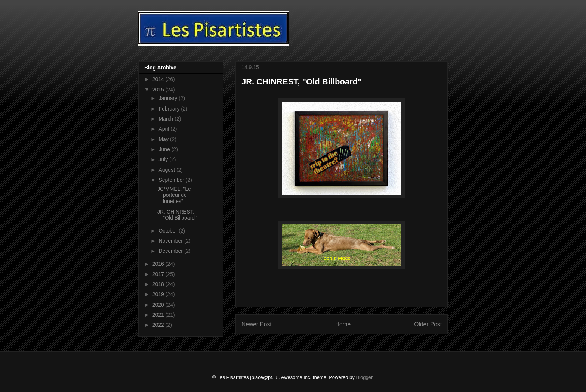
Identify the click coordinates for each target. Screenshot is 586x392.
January (169, 98)
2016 (159, 264)
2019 (159, 294)
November (171, 241)
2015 (159, 90)
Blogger (364, 377)
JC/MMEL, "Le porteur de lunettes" (174, 195)
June (165, 149)
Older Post (428, 324)
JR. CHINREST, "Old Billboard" (177, 215)
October (169, 231)
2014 (159, 79)
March (166, 119)
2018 (159, 284)
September (172, 180)
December (171, 251)
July (164, 159)
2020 (159, 305)
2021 (159, 315)
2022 (159, 325)
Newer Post (257, 324)
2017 (159, 274)
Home (343, 324)
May (164, 139)
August (167, 170)
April (164, 129)
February (170, 109)
